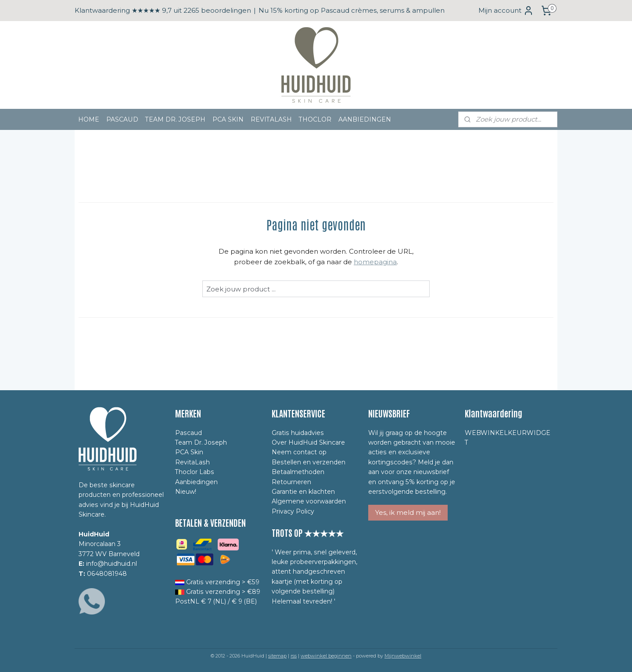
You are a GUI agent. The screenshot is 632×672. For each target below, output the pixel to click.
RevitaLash (192, 462)
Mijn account (506, 11)
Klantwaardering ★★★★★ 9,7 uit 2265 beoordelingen (163, 10)
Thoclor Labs (195, 472)
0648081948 (107, 574)
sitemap (277, 656)
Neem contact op (299, 452)
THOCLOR (315, 119)
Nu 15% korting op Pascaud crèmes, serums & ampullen (352, 10)
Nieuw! (186, 492)
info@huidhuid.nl (111, 564)
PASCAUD (122, 119)
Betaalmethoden (298, 472)
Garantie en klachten (303, 492)
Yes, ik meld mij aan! (408, 512)
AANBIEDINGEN (365, 119)
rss (294, 656)
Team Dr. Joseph (201, 442)
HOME (89, 119)
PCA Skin (189, 452)
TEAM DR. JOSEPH (175, 119)
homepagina (375, 262)
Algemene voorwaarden (309, 501)
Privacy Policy (293, 511)
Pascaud (189, 433)
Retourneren (291, 482)
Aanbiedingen (196, 482)
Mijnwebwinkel (403, 656)
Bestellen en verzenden (309, 462)
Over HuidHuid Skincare (308, 442)
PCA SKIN (228, 119)
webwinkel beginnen (326, 656)
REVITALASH (271, 119)
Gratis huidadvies (298, 433)
